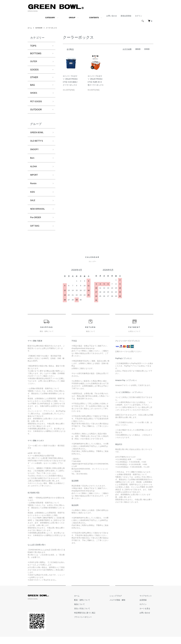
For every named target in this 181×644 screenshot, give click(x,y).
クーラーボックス (53, 28)
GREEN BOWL (38, 134)
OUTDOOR (40, 28)
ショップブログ (120, 603)
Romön (34, 188)
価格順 (138, 49)
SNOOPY (35, 152)
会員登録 (145, 607)
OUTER (34, 62)
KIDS (33, 197)
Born (33, 161)
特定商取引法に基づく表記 (92, 620)
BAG (33, 85)
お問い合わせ (112, 16)
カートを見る (146, 616)
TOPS (33, 46)
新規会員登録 (126, 16)
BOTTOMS (36, 53)
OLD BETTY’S (37, 143)
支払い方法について (89, 616)
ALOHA (34, 170)
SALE (33, 206)
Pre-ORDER (36, 224)
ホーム (30, 28)
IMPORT (35, 179)
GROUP (72, 18)
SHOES (34, 94)
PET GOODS (37, 103)
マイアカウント (147, 603)
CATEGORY (50, 18)
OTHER (34, 78)
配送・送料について (89, 607)
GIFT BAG (35, 233)
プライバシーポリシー (90, 624)
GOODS (34, 70)
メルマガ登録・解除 (122, 607)
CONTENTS (94, 18)
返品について (87, 612)
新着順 (147, 49)
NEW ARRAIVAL (39, 215)
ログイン (139, 16)
